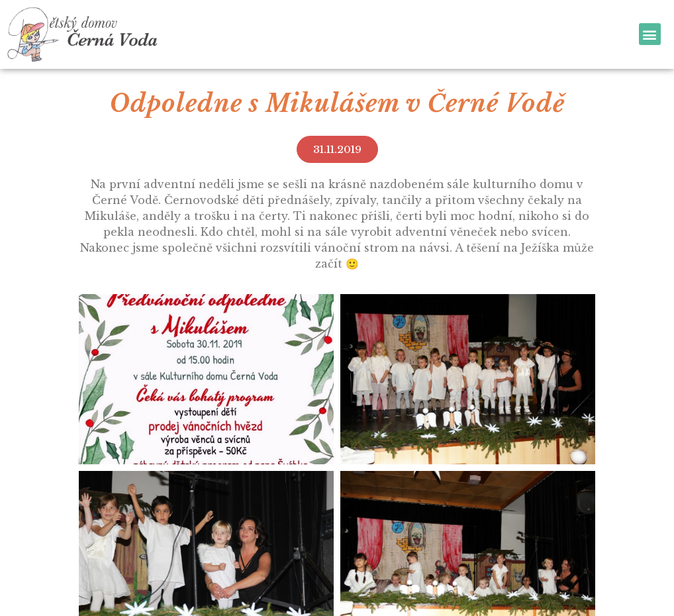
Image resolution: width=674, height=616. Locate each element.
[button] (650, 34)
